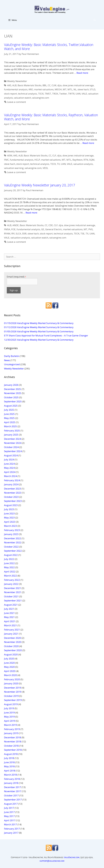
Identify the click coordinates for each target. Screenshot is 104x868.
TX (58, 164)
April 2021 (10, 621)
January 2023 (11, 534)
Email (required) (16, 277)
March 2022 (10, 576)
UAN (78, 94)
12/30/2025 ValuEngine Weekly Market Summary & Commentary (39, 340)
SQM (92, 160)
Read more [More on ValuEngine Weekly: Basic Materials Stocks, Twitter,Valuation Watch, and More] (82, 73)
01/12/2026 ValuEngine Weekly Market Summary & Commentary (39, 327)
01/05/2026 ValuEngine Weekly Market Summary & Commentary (39, 331)
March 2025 (10, 426)
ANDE (16, 225)
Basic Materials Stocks (36, 155)
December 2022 (13, 538)
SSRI (24, 234)
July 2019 (9, 708)
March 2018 (10, 775)
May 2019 (9, 717)
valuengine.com (41, 98)
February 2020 (12, 679)
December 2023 (13, 489)
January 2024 (11, 484)
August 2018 (11, 754)
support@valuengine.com (52, 861)
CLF (54, 155)
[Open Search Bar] (95, 20)
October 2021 (11, 596)
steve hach (83, 89)
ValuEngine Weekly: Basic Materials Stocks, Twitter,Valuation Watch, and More (49, 47)
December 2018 (13, 737)
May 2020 (9, 667)
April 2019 (10, 721)
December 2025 (13, 389)
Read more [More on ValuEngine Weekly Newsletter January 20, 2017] (31, 213)
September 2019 (13, 700)
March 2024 (10, 476)
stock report (10, 94)
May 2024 (9, 468)
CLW (54, 85)
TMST (48, 94)
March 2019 (10, 725)
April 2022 (10, 572)
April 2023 (10, 522)
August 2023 (11, 505)
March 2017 (10, 824)
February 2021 (12, 630)
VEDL (45, 168)
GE (43, 229)
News (7, 360)
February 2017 (12, 829)
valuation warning (14, 168)
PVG (91, 229)
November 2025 (13, 393)
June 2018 (9, 762)
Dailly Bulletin (12, 356)
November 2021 (13, 592)
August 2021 (11, 605)
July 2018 (9, 758)
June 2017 (9, 812)
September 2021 (13, 600)
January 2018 (11, 783)
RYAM (7, 234)
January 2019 (11, 733)
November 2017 (13, 791)
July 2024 (9, 459)
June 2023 (9, 513)
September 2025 (13, 401)
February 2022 (12, 580)
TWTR (71, 94)
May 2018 (9, 766)
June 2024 (9, 464)
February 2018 (12, 779)
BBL (45, 85)
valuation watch (22, 98)
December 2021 (13, 588)
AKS (9, 85)
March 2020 (10, 675)
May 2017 (9, 816)
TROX (55, 94)
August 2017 (11, 804)
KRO (31, 89)
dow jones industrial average (78, 85)
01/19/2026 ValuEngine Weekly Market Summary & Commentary (39, 323)
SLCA (18, 234)
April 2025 (10, 422)
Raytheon (77, 160)
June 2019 (9, 713)
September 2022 (13, 551)
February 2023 (12, 530)
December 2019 (13, 688)
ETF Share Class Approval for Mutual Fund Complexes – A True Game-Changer (46, 335)
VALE (84, 94)
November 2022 (13, 542)
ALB (14, 85)
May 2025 (9, 418)
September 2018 (13, 750)
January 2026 (11, 385)
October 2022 (11, 547)
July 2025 (9, 410)
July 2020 (9, 659)
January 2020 (11, 683)
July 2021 (9, 609)
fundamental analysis (16, 89)
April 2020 (10, 671)
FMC (6, 160)
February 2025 (12, 431)
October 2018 (11, 746)
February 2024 (12, 480)
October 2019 (11, 696)
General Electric (54, 229)
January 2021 (11, 634)
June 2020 (9, 663)
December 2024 (13, 439)
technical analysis (27, 94)
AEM (10, 155)
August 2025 (11, 406)
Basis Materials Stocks (30, 85)
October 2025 (11, 397)
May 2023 (9, 518)
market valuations (44, 89)
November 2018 (13, 741)
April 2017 (10, 820)
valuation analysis (83, 164)
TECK (41, 94)
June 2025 (9, 414)
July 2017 (9, 808)
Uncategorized (12, 364)
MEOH (58, 89)
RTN (86, 160)
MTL (70, 89)
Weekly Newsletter (17, 81)
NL (75, 89)
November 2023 (13, 493)
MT (65, 89)
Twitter (63, 94)
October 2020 (11, 646)
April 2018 (10, 771)
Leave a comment (17, 102)
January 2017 (11, 833)
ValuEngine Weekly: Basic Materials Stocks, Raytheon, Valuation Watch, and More (51, 117)
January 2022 (11, 584)
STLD (93, 89)
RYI (13, 234)
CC (49, 85)
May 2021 (9, 617)
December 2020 (13, 638)
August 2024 (11, 455)
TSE (82, 234)
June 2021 (9, 613)
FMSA (7, 229)
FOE (13, 229)
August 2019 (11, 704)
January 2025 (11, 435)
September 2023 (13, 501)
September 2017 (13, 800)
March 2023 (10, 526)
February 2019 (12, 729)
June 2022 (9, 563)
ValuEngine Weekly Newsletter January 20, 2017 (40, 185)
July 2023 (9, 509)
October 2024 (11, 447)
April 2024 (10, 472)
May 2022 (9, 567)
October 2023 (11, 497)
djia (60, 85)
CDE (51, 225)
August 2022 (11, 555)
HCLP (37, 160)
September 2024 (13, 451)
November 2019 (13, 692)
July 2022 (9, 559)
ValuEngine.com (72, 857)
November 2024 (13, 443)
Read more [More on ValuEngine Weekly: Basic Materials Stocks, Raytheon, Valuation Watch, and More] (88, 143)
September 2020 (13, 650)
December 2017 (13, 787)
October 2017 (11, 795)
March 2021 (10, 625)
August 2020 (11, 654)
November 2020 (13, 642)
